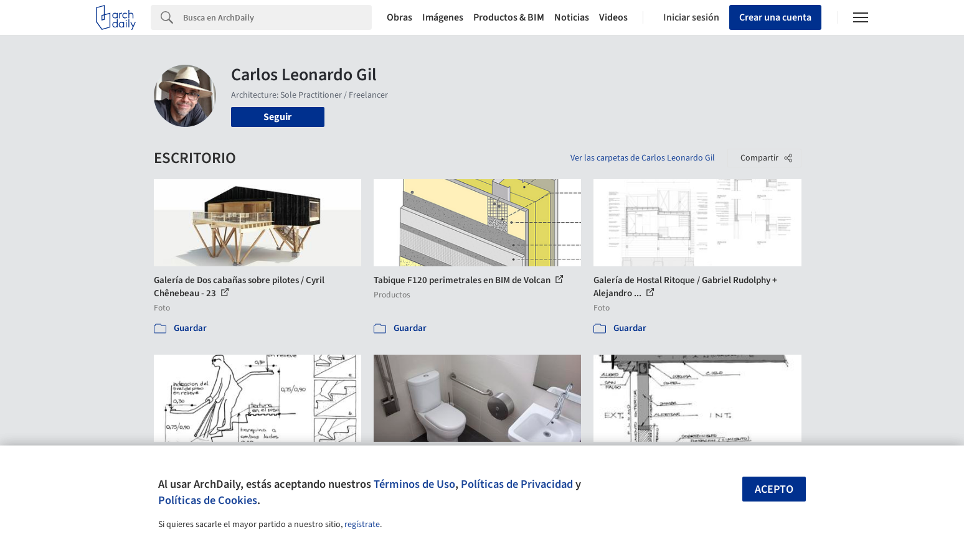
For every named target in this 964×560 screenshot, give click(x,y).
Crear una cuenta (775, 17)
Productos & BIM (509, 17)
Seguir (277, 117)
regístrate (362, 525)
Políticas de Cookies (208, 500)
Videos (613, 17)
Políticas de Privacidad (517, 484)
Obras (399, 17)
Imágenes (443, 17)
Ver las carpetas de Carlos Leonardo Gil (643, 158)
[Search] (277, 17)
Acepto (774, 489)
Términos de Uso (414, 484)
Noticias (572, 17)
